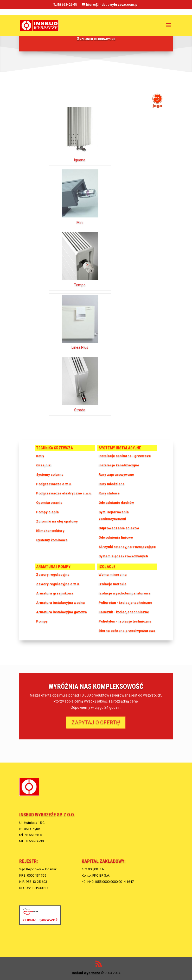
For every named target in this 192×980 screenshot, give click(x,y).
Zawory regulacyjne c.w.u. (58, 584)
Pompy (42, 621)
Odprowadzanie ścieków (119, 528)
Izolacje (107, 567)
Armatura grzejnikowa (55, 593)
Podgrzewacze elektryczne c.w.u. (64, 493)
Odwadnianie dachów (116, 503)
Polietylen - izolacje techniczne (125, 621)
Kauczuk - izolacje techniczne (124, 612)
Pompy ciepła (47, 512)
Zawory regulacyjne (53, 575)
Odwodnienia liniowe (116, 537)
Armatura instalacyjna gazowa (62, 612)
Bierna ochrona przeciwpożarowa (127, 631)
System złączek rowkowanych (123, 556)
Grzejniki (44, 465)
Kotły (40, 456)
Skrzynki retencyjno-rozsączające (127, 547)
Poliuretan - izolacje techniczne (125, 603)
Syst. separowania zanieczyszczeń (114, 515)
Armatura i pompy (53, 567)
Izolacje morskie (113, 584)
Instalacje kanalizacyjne (119, 465)
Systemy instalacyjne (120, 448)
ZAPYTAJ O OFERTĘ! (96, 723)
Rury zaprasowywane (116, 475)
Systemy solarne (50, 475)
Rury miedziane (112, 484)
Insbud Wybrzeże (86, 973)
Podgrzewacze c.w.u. (54, 484)
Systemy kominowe (52, 540)
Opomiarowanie (49, 503)
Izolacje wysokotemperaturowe (125, 593)
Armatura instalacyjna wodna (60, 603)
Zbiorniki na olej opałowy (57, 521)
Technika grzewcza (55, 448)
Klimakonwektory (50, 531)
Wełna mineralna (113, 575)
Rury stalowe (109, 493)
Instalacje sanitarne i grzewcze (125, 456)
